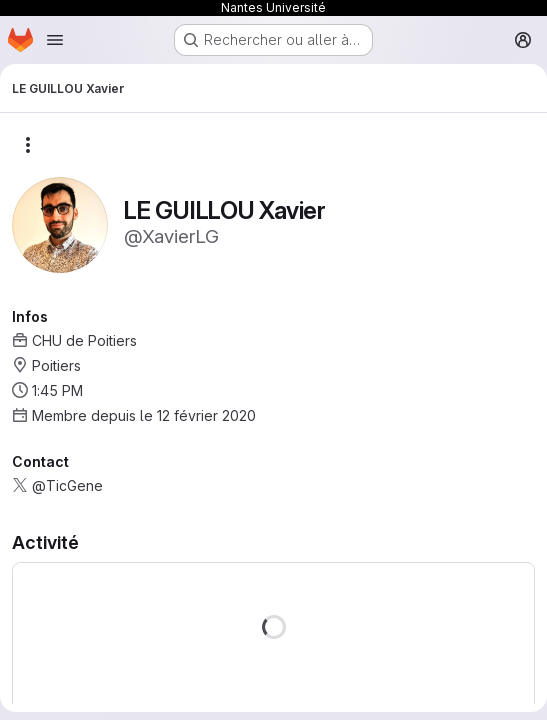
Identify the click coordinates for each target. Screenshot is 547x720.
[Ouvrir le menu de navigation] (55, 40)
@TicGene (67, 485)
